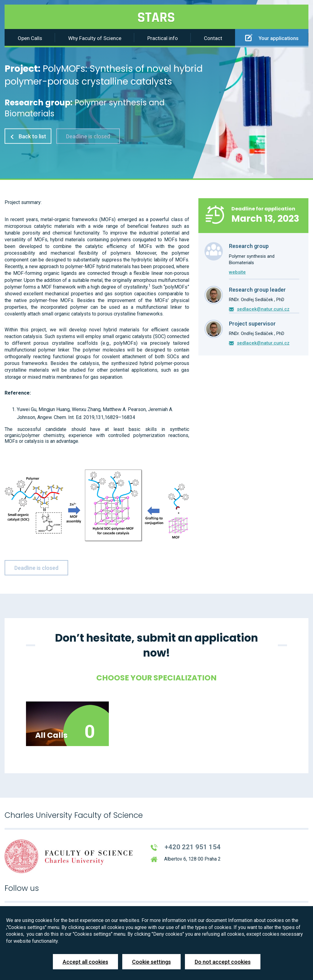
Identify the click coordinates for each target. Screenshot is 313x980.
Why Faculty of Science (95, 38)
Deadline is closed (88, 136)
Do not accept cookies (223, 962)
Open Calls (30, 38)
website (237, 272)
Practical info (163, 38)
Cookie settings (151, 962)
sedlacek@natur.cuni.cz (263, 309)
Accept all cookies (85, 962)
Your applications (272, 38)
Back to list (28, 136)
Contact (213, 38)
